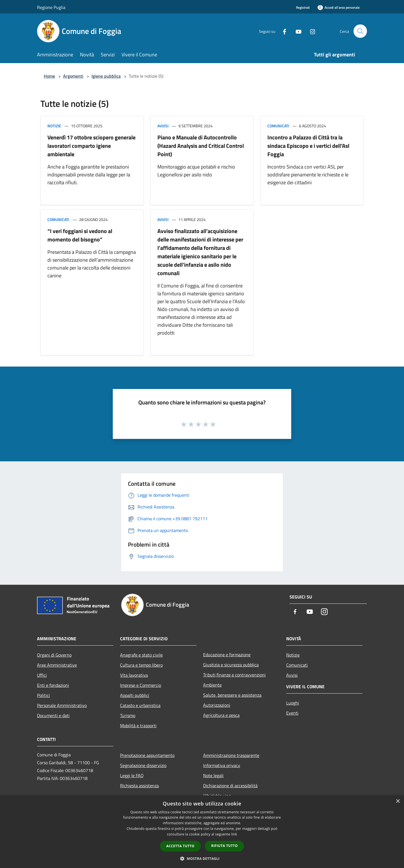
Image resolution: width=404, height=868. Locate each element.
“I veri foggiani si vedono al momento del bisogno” (80, 235)
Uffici (42, 675)
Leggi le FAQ (132, 775)
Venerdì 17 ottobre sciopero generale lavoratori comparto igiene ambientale (91, 146)
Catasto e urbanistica (140, 705)
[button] (202, 858)
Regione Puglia (51, 7)
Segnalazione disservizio (143, 765)
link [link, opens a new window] (234, 834)
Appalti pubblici (135, 695)
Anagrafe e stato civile (141, 655)
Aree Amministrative (57, 665)
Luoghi (293, 703)
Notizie (54, 126)
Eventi (292, 713)
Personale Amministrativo (62, 705)
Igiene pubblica (106, 76)
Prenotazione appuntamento (147, 755)
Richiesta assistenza (139, 786)
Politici (43, 695)
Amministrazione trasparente (231, 755)
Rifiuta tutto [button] (225, 846)
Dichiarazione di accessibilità (230, 786)
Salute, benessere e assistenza (232, 695)
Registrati (303, 7)
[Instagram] (310, 31)
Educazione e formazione (227, 655)
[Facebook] (282, 31)
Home (49, 76)
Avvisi (163, 126)
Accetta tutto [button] (180, 846)
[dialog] (202, 832)
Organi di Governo (54, 655)
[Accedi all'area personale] (339, 7)
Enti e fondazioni (53, 685)
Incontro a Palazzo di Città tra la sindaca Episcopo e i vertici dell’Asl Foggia (308, 146)
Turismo (128, 715)
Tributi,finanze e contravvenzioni (234, 675)
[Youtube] (296, 31)
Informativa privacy (222, 765)
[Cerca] (360, 31)
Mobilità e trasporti (138, 726)
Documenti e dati (53, 715)
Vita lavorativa (134, 675)
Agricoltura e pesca (221, 715)
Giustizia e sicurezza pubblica (231, 665)
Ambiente (212, 685)
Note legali (213, 775)
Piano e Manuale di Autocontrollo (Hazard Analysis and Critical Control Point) (201, 146)
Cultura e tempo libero (141, 665)
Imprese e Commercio (141, 685)
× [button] (398, 801)
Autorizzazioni (217, 705)
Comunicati (278, 126)
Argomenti (73, 76)
